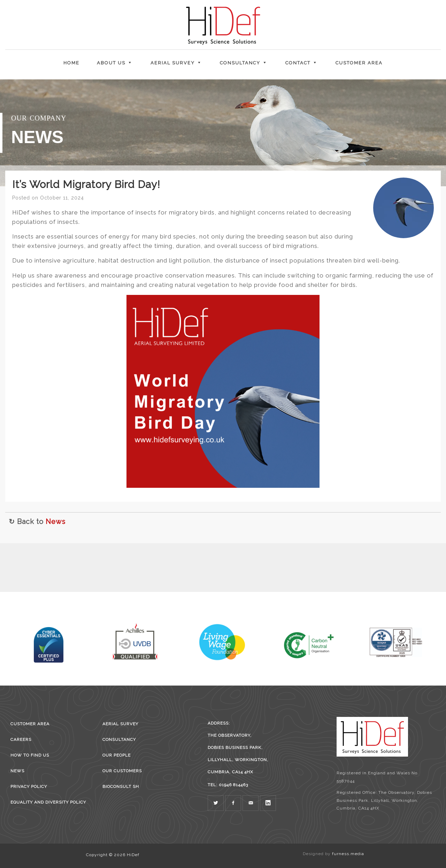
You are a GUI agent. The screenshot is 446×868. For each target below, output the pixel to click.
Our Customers (122, 771)
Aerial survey (120, 724)
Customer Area (359, 63)
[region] (223, 133)
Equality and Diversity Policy (48, 802)
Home (71, 63)
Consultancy (119, 740)
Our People (117, 755)
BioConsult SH (121, 787)
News (56, 522)
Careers (21, 740)
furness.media (348, 854)
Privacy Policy (29, 787)
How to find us (30, 755)
